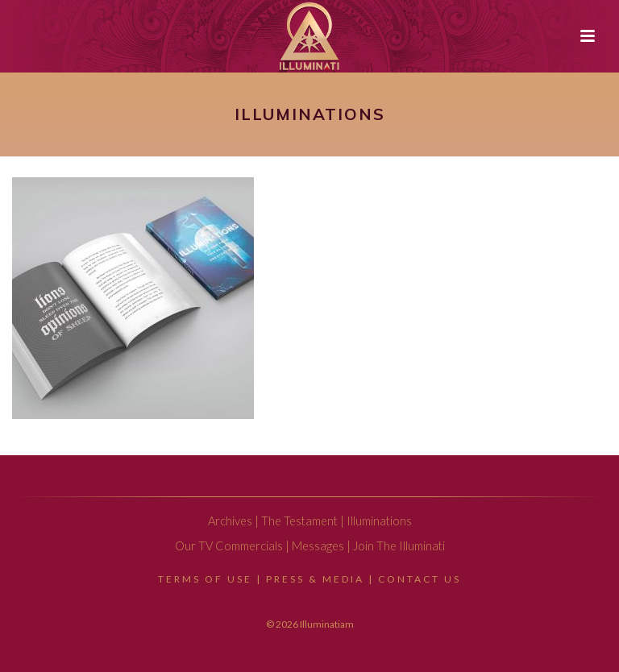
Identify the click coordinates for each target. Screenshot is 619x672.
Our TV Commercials (229, 546)
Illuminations (379, 521)
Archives (230, 521)
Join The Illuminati (399, 546)
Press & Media (315, 579)
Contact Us (420, 579)
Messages (318, 546)
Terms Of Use (205, 579)
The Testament (299, 521)
